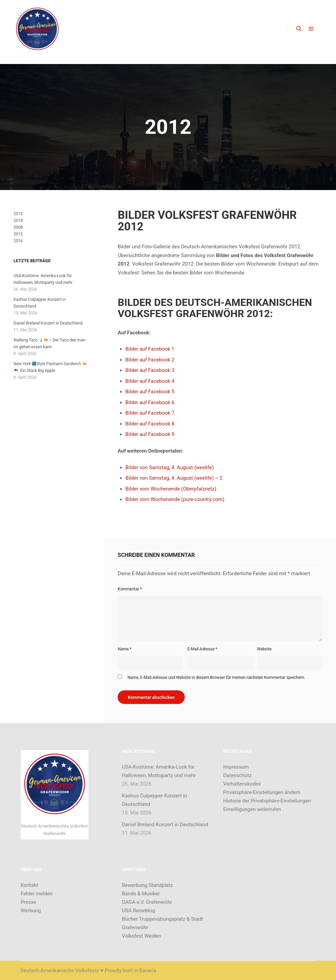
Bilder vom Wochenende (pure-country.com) (175, 499)
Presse (28, 902)
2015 (18, 214)
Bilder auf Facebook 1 (150, 349)
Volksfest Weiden (142, 936)
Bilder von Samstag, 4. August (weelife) (170, 467)
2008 (18, 227)
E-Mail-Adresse (202, 649)
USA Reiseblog (139, 911)
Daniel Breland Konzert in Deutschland (48, 323)
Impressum (236, 767)
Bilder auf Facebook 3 (150, 370)
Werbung (31, 911)
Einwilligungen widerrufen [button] (252, 809)
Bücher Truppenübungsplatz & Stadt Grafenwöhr (163, 923)
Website (264, 649)
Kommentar (130, 589)
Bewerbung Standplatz (147, 885)
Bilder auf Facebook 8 (150, 424)
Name (124, 649)
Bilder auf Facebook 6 (150, 402)
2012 (18, 234)
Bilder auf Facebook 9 (150, 434)
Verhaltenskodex (242, 784)
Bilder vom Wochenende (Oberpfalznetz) (171, 489)
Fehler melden (37, 894)
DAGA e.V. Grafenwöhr (147, 902)
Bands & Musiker (141, 894)
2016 (18, 241)
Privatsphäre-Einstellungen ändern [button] (262, 792)
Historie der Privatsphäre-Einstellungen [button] (267, 801)
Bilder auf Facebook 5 (150, 392)
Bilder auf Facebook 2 (150, 360)
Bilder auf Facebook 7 (150, 413)
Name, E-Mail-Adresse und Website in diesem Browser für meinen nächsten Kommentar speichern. (216, 677)
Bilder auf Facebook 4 (150, 381)
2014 (18, 221)
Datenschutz (237, 775)
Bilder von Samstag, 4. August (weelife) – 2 (174, 478)
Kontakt (29, 885)
